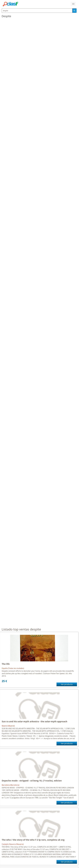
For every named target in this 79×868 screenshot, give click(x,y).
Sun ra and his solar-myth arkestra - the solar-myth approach (35, 721)
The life (6, 664)
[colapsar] (73, 4)
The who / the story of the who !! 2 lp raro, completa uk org (33, 840)
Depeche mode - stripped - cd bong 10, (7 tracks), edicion (32, 781)
